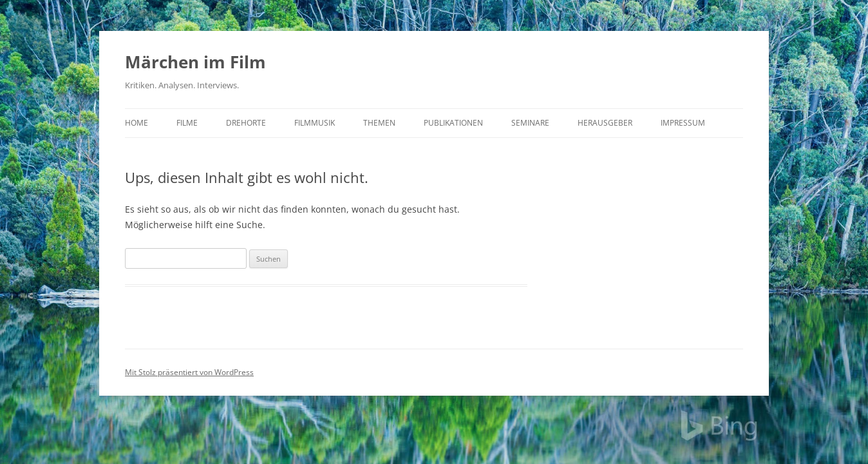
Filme (187, 123)
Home (137, 123)
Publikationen (453, 123)
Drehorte (246, 123)
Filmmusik (315, 123)
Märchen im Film (195, 62)
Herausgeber (605, 123)
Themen (379, 123)
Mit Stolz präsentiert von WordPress (189, 372)
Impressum (683, 123)
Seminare (530, 123)
